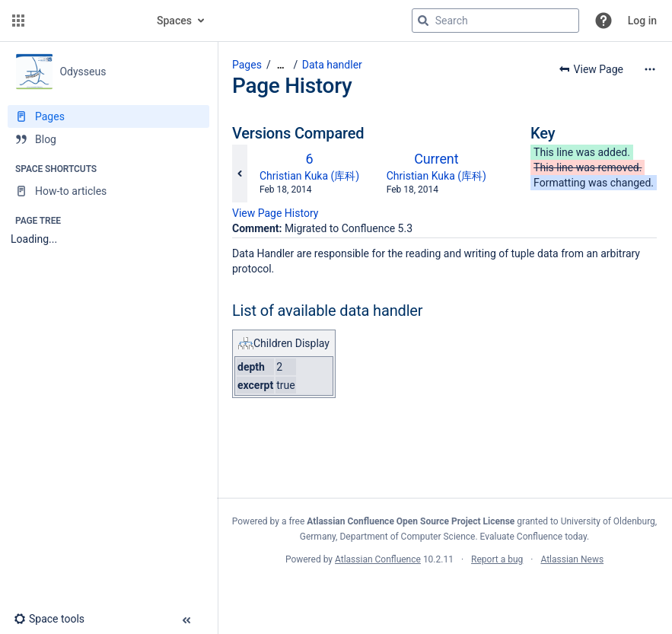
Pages (247, 65)
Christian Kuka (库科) (309, 176)
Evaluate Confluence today (533, 537)
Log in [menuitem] (642, 21)
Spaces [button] (174, 21)
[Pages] (108, 116)
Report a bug (497, 559)
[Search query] (495, 21)
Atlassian (445, 593)
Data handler (332, 65)
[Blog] (108, 139)
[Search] (423, 21)
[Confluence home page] (85, 21)
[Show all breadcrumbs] (281, 65)
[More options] (650, 69)
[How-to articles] (108, 191)
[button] (18, 21)
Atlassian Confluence (378, 559)
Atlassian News (572, 559)
